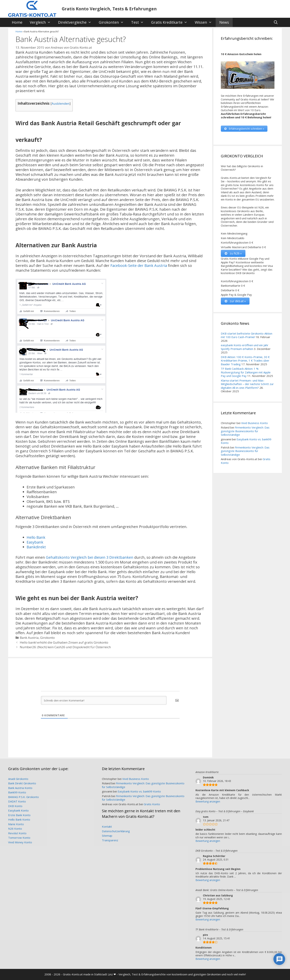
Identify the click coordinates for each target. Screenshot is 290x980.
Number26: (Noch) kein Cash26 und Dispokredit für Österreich (65, 647)
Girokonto (47, 638)
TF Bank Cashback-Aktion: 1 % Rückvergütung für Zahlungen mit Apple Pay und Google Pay (246, 372)
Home (17, 22)
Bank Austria (29, 638)
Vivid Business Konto (254, 423)
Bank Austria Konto (20, 788)
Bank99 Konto (17, 792)
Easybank (35, 542)
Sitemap (107, 836)
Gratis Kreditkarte (171, 22)
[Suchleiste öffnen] (276, 22)
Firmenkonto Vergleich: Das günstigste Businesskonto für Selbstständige (245, 431)
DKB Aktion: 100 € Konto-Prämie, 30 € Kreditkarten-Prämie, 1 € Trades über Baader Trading (245, 361)
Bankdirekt (36, 547)
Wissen (205, 22)
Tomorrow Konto (19, 838)
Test (139, 22)
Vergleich (42, 22)
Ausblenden (61, 103)
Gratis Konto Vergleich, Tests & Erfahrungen (109, 9)
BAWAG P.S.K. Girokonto (23, 797)
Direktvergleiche (77, 22)
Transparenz (110, 840)
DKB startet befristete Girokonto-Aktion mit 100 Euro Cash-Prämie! (247, 335)
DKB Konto (15, 806)
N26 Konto (15, 829)
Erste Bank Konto (19, 815)
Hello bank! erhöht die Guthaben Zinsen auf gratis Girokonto (64, 642)
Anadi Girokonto (18, 779)
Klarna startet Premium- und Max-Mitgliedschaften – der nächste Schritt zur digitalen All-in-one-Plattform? (247, 384)
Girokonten (113, 22)
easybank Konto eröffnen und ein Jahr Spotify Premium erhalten (245, 347)
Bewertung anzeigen (208, 801)
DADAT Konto (17, 801)
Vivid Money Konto (20, 842)
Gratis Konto (152, 804)
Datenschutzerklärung (116, 831)
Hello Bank (36, 537)
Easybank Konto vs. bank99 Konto (246, 441)
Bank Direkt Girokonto (22, 783)
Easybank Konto (18, 810)
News (224, 22)
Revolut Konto (17, 833)
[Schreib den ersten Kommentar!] (104, 700)
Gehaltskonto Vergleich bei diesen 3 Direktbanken (90, 557)
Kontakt (107, 826)
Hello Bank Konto (19, 819)
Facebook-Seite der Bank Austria (139, 265)
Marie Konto (16, 824)
